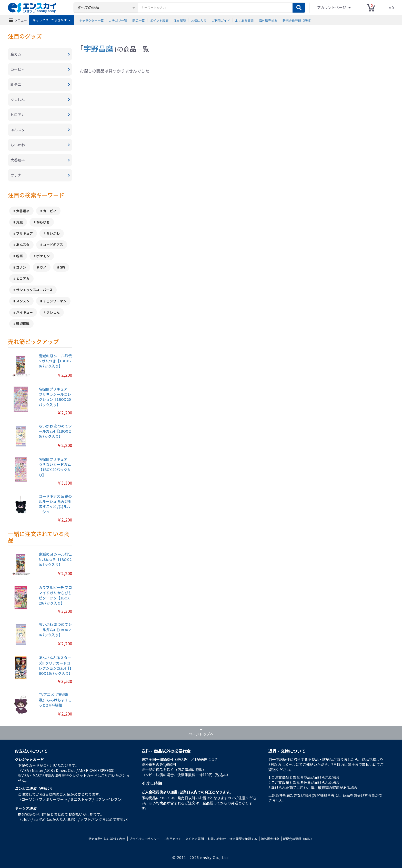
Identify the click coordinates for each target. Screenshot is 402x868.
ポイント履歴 (159, 20)
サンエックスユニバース (34, 290)
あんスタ (23, 245)
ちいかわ (53, 233)
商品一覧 (138, 20)
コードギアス (53, 245)
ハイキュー (24, 312)
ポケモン (43, 256)
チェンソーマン (55, 301)
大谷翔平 (23, 211)
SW (63, 267)
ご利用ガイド (221, 20)
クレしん (53, 312)
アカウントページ (332, 7)
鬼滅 (19, 222)
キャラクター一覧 (91, 20)
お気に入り (199, 20)
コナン (21, 267)
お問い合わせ (217, 839)
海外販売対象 (268, 20)
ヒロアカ (23, 278)
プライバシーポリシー (144, 839)
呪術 (19, 256)
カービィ (50, 211)
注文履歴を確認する (243, 839)
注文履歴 (180, 20)
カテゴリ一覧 (118, 20)
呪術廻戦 (23, 324)
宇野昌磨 (98, 48)
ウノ (43, 267)
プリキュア (24, 233)
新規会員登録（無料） (298, 20)
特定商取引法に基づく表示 (107, 839)
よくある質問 (244, 20)
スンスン (23, 301)
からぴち (43, 222)
